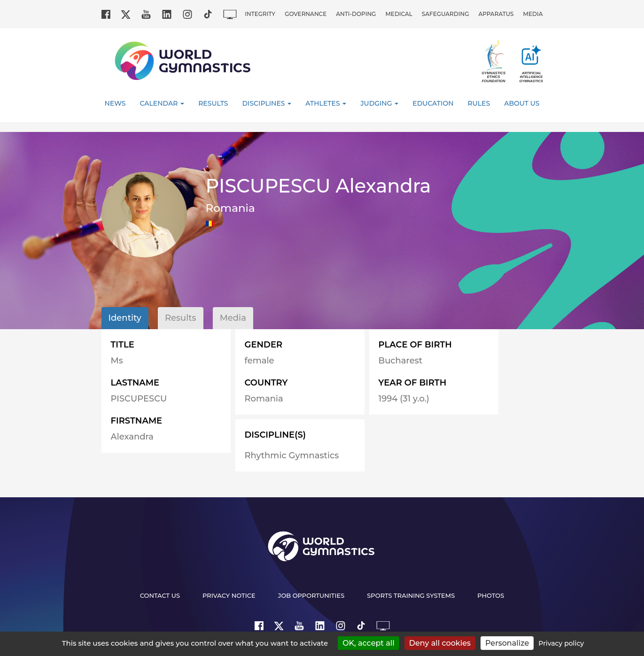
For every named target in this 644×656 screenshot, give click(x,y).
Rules (479, 103)
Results (213, 103)
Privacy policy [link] (561, 643)
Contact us (160, 595)
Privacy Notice (229, 595)
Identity (125, 318)
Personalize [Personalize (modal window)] (507, 643)
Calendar (162, 103)
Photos (491, 595)
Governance (306, 14)
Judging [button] (379, 103)
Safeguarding (446, 14)
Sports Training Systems (411, 595)
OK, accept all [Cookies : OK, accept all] (369, 643)
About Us (522, 103)
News (115, 103)
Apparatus (496, 14)
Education (433, 103)
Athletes (326, 103)
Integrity (260, 14)
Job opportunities (311, 595)
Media (533, 14)
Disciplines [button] (267, 103)
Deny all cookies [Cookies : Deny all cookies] (440, 643)
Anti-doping (356, 14)
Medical (399, 14)
